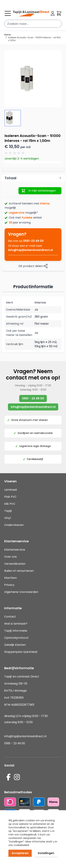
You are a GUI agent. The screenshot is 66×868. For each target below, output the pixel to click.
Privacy (9, 585)
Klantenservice (15, 550)
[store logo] (31, 13)
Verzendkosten (15, 564)
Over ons (10, 557)
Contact (10, 617)
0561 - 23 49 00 (33, 398)
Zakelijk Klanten (15, 645)
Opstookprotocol (16, 638)
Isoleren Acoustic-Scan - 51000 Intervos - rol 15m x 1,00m (34, 39)
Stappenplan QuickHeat (21, 652)
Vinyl (7, 518)
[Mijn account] (53, 13)
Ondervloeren (14, 525)
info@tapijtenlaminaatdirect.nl (30, 250)
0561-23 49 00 (33, 241)
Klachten (10, 578)
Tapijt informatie (16, 631)
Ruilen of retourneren (19, 571)
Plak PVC (10, 497)
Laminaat (11, 490)
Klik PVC (10, 504)
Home (7, 35)
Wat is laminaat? (16, 624)
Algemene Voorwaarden (21, 592)
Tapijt (8, 511)
